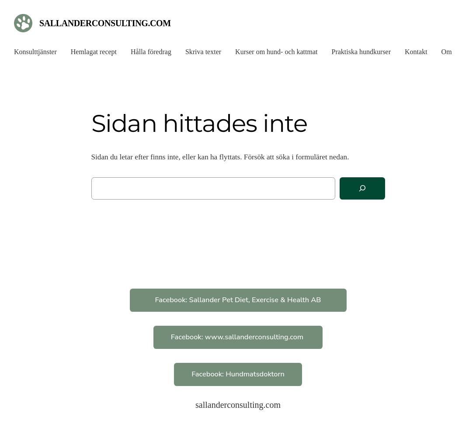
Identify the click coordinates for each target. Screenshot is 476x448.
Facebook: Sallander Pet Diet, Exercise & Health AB (238, 300)
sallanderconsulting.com (105, 23)
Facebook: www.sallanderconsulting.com (238, 337)
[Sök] (362, 188)
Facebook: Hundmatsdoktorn (238, 374)
